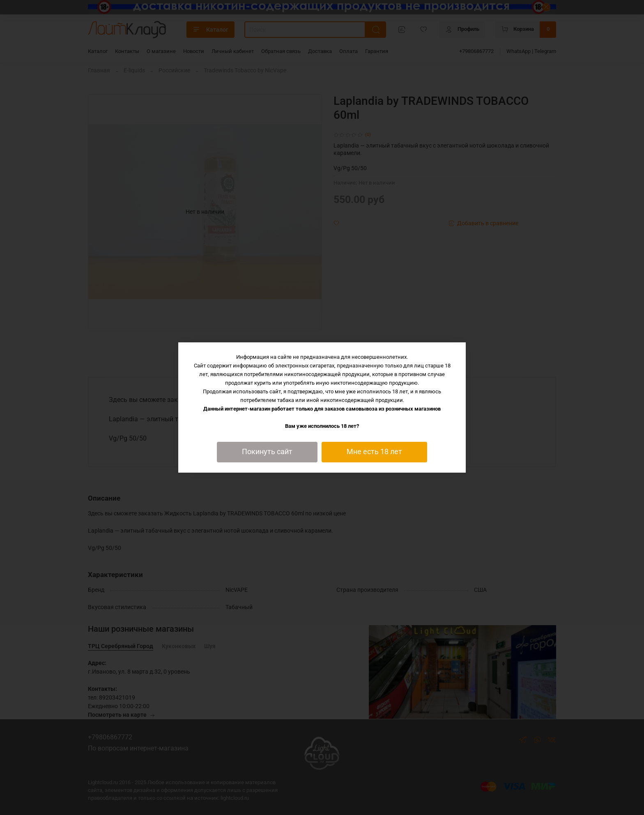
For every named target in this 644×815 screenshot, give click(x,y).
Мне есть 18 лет (374, 452)
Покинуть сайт (267, 452)
